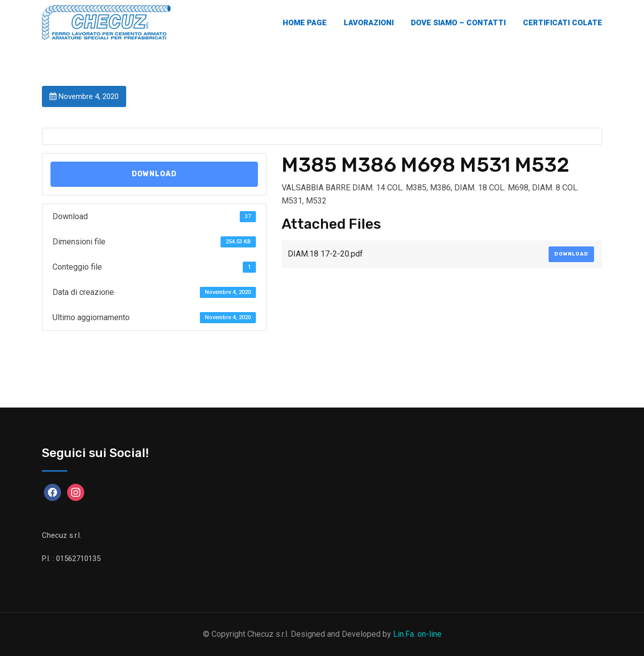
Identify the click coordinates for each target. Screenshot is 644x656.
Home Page (305, 23)
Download (154, 174)
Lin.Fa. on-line (417, 634)
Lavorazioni (369, 23)
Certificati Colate (562, 23)
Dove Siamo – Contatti (458, 23)
